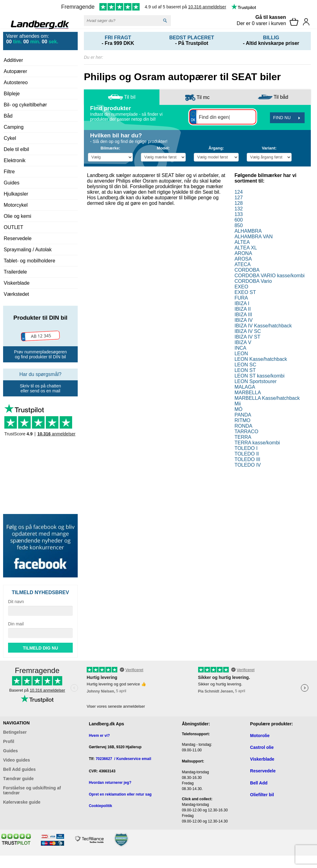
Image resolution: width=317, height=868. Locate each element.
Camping (14, 127)
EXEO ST (245, 292)
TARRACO (246, 432)
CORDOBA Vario (253, 281)
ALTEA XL (246, 248)
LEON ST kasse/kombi (259, 376)
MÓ (238, 409)
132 (239, 209)
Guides (12, 183)
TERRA (243, 437)
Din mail (16, 624)
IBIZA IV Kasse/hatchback (263, 326)
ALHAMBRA (248, 231)
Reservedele (18, 238)
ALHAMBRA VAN (253, 237)
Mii (237, 404)
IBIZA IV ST (247, 337)
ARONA (243, 253)
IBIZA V (243, 342)
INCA (240, 348)
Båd (8, 116)
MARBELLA (248, 393)
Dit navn (16, 602)
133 (239, 214)
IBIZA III (243, 315)
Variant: (269, 148)
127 (239, 198)
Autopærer (15, 71)
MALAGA (245, 387)
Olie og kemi (17, 216)
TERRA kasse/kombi (257, 443)
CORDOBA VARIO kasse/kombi (269, 276)
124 (239, 192)
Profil (9, 741)
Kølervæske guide (22, 802)
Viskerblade (17, 283)
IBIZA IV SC (248, 331)
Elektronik (15, 160)
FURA (241, 298)
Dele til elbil (16, 149)
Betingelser (15, 732)
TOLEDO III (247, 459)
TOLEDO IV (248, 465)
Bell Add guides (19, 769)
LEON (241, 354)
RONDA (243, 426)
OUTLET (13, 227)
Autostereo (16, 82)
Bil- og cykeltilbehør (25, 105)
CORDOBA (247, 270)
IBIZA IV (243, 320)
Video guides (17, 760)
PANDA (243, 415)
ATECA (242, 264)
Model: (163, 148)
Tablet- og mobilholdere (29, 261)
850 (239, 225)
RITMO (242, 420)
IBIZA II (242, 309)
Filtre (9, 172)
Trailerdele (15, 272)
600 (239, 220)
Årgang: (216, 148)
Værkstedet (16, 294)
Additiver (13, 60)
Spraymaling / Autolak (28, 250)
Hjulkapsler (16, 194)
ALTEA (242, 242)
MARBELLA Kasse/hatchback (267, 398)
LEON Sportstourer (255, 381)
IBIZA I (242, 303)
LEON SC (245, 365)
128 (239, 203)
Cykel (10, 138)
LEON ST (245, 370)
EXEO (241, 287)
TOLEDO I (246, 448)
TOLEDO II (247, 454)
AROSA (243, 259)
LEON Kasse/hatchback (261, 359)
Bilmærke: (111, 148)
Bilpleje (12, 94)
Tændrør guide (18, 779)
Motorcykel (16, 205)
